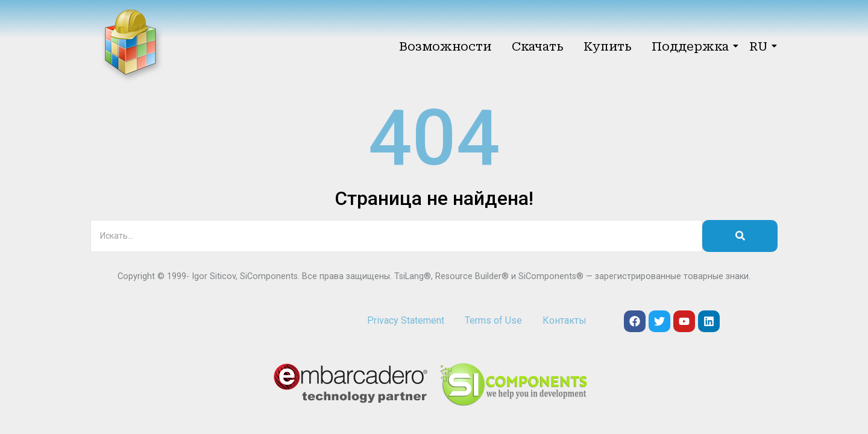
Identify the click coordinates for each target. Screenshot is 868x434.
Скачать (537, 46)
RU (760, 46)
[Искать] (396, 236)
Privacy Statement (406, 320)
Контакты (565, 320)
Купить (607, 46)
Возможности (445, 46)
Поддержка (692, 46)
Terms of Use (493, 320)
